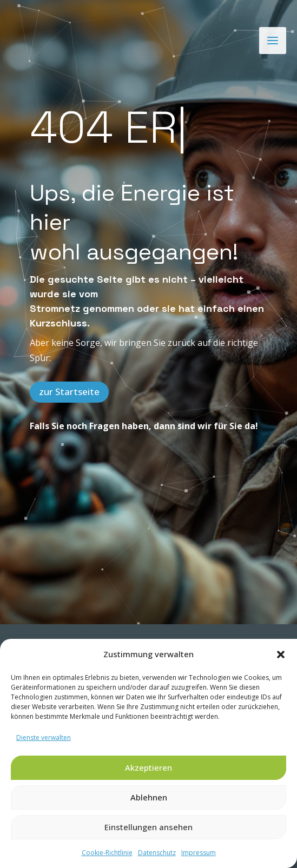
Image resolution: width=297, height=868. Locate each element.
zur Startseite (69, 392)
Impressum (199, 853)
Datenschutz (157, 853)
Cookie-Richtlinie (107, 853)
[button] (281, 655)
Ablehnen (149, 797)
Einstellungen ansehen (148, 827)
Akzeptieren (148, 767)
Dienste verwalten (44, 737)
